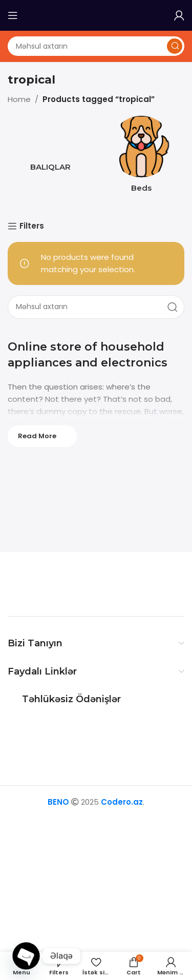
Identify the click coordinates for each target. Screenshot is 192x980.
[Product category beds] (142, 157)
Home (19, 99)
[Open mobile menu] (13, 15)
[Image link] (72, 584)
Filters (32, 226)
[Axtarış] (96, 46)
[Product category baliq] (51, 147)
